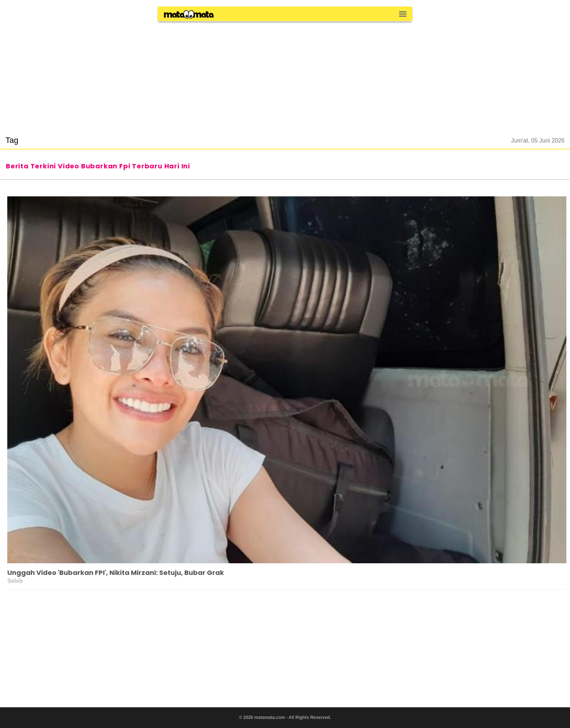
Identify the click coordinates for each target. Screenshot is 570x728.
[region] (285, 74)
